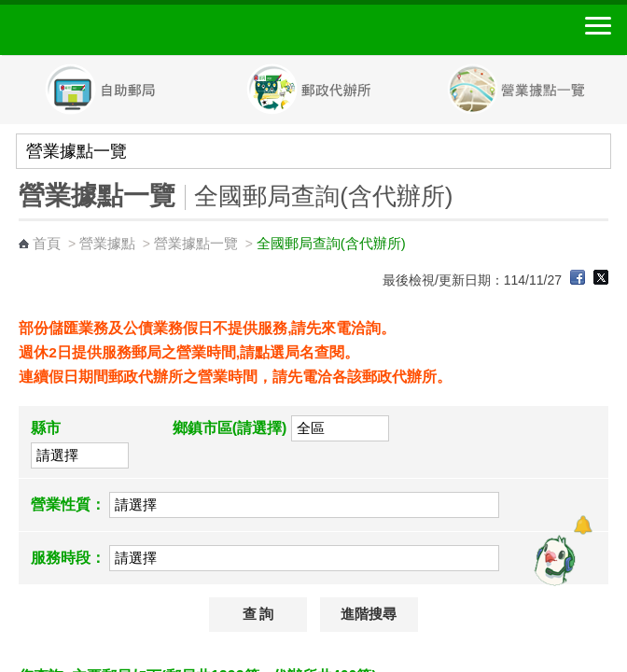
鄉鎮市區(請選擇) (230, 428)
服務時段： (68, 558)
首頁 (47, 243)
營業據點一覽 (196, 243)
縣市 (46, 428)
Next (618, 91)
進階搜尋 (369, 614)
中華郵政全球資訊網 (117, 30)
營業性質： (68, 504)
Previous (9, 91)
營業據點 (107, 243)
